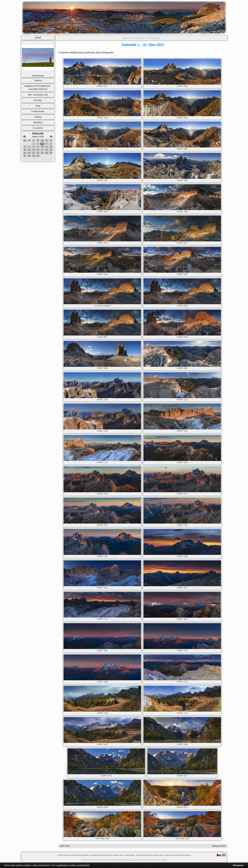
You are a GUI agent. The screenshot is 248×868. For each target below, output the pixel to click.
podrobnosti (83, 865)
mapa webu (161, 859)
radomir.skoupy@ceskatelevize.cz (118, 859)
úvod (38, 37)
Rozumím (238, 865)
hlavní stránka (145, 859)
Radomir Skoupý (90, 859)
